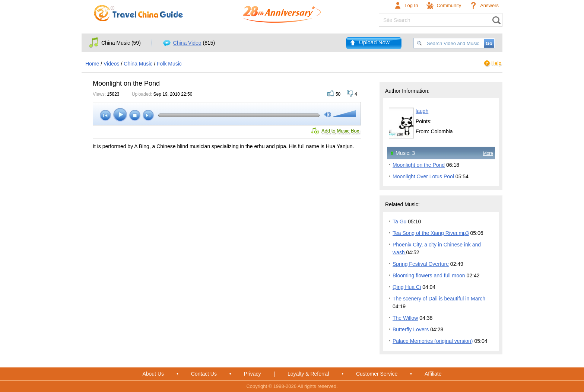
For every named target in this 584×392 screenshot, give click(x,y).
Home (92, 64)
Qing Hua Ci (407, 287)
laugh (422, 111)
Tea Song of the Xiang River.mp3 (431, 233)
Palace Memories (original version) (433, 341)
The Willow (405, 318)
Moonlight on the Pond (419, 165)
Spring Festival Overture (421, 264)
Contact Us (204, 374)
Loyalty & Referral (308, 374)
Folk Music (169, 64)
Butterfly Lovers (411, 329)
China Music (138, 64)
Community (449, 5)
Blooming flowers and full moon (429, 275)
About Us (153, 374)
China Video (187, 43)
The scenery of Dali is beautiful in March (439, 299)
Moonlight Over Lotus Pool (423, 176)
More (488, 153)
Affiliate (433, 374)
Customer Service (377, 374)
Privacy (253, 374)
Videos (112, 64)
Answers (489, 5)
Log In (411, 5)
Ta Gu (399, 222)
